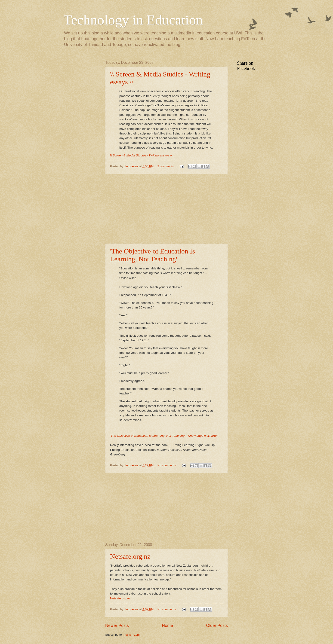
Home (167, 626)
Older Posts (217, 626)
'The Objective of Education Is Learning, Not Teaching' (153, 255)
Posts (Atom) (132, 635)
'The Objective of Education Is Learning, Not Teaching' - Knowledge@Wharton (164, 436)
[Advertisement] (166, 209)
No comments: (168, 465)
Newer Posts (117, 626)
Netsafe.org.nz (130, 556)
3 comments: (166, 166)
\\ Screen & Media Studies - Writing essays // (141, 155)
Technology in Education (133, 20)
